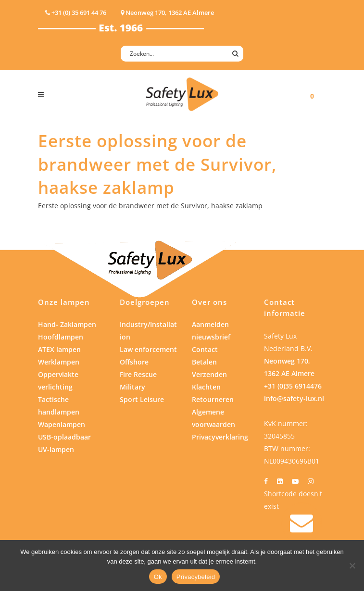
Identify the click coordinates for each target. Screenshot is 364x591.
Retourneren (213, 399)
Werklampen (59, 362)
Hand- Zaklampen (67, 324)
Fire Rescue (138, 374)
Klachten (206, 387)
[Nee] (352, 566)
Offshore (134, 362)
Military (132, 387)
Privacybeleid (196, 577)
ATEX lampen (59, 349)
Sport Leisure (142, 399)
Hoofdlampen (61, 337)
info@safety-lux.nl (294, 398)
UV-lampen (56, 449)
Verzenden (209, 374)
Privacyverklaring (220, 437)
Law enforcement (148, 349)
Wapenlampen (62, 424)
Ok (158, 577)
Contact (205, 349)
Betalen (204, 362)
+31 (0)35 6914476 (293, 386)
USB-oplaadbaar (64, 437)
